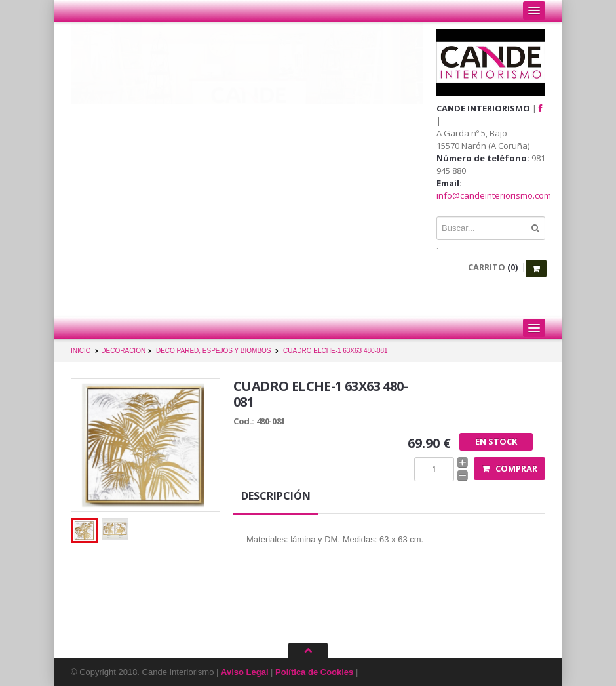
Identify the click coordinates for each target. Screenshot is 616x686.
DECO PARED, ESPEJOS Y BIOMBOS (214, 351)
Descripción (276, 496)
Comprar (510, 468)
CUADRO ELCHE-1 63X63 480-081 (336, 351)
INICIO (81, 351)
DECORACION (123, 351)
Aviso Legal (244, 672)
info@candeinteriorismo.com (494, 195)
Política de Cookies (314, 672)
